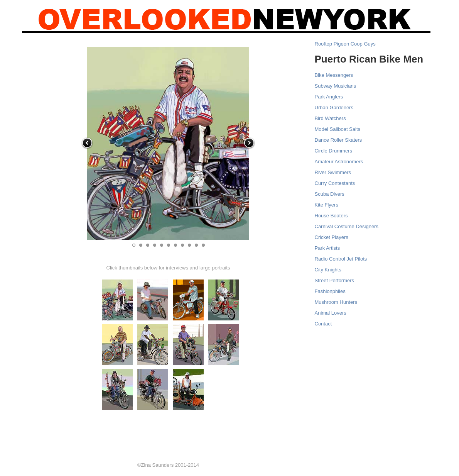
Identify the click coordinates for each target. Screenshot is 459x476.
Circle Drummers (334, 151)
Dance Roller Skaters (338, 140)
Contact (323, 324)
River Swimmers (333, 172)
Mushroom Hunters (336, 302)
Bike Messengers (334, 75)
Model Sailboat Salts (338, 129)
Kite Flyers (327, 205)
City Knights (328, 270)
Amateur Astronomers (339, 162)
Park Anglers (329, 97)
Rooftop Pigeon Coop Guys (345, 44)
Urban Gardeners (334, 108)
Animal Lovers (331, 313)
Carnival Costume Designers (347, 226)
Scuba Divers (330, 194)
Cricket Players (332, 237)
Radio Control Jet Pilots (341, 259)
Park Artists (327, 248)
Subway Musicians (336, 86)
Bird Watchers (330, 118)
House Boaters (331, 216)
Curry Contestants (335, 183)
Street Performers (335, 280)
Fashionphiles (330, 291)
